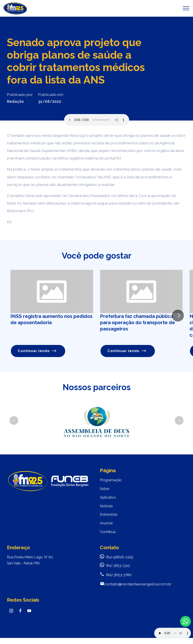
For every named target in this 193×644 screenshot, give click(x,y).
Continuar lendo (38, 351)
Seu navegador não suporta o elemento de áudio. (97, 120)
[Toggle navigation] (186, 8)
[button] (14, 421)
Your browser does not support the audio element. (173, 633)
